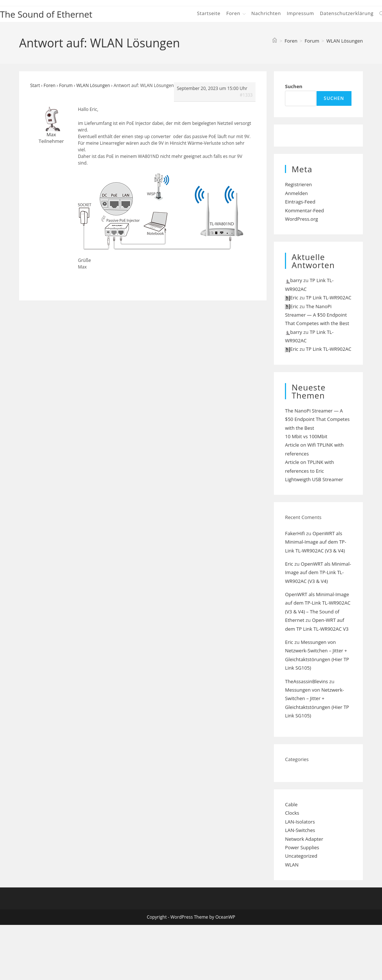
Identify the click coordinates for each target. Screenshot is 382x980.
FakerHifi (295, 533)
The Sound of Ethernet (46, 14)
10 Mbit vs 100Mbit (306, 436)
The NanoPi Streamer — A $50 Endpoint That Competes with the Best (317, 315)
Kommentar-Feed (304, 210)
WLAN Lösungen (345, 41)
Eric (289, 564)
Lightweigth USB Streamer (314, 479)
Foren (50, 85)
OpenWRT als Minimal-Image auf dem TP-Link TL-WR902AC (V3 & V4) (315, 542)
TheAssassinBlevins (306, 681)
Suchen (294, 86)
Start (35, 85)
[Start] (275, 41)
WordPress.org (301, 219)
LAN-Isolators (300, 822)
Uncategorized (301, 856)
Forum (66, 85)
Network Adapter (304, 839)
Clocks (292, 813)
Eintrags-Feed (300, 202)
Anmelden (296, 193)
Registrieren (298, 184)
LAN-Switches (300, 830)
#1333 (246, 95)
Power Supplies (302, 847)
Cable (291, 804)
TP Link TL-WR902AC (329, 298)
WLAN (292, 865)
